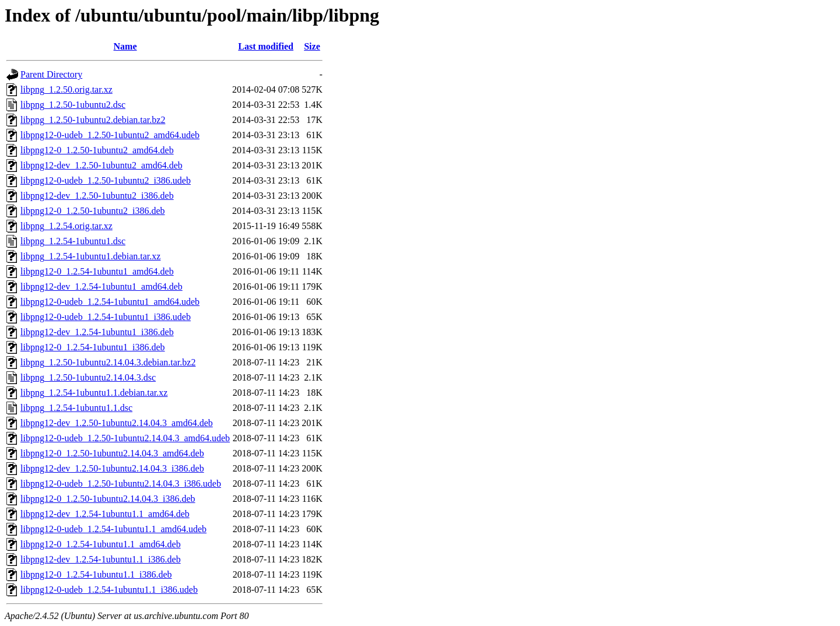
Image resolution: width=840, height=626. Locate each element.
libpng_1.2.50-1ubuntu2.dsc (73, 105)
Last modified (266, 46)
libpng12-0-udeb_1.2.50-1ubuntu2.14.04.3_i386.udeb (121, 483)
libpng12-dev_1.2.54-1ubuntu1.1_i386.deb (101, 559)
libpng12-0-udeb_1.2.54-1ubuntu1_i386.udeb (106, 317)
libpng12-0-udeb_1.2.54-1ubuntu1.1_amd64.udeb (113, 529)
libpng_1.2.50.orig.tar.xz (66, 89)
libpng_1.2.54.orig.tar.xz (66, 226)
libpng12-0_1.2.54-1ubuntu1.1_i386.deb (96, 574)
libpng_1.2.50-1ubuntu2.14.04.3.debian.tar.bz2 (108, 362)
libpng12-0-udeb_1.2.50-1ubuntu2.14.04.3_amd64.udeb (125, 438)
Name (125, 46)
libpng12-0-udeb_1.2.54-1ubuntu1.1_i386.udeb (109, 590)
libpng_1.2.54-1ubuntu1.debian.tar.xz (90, 256)
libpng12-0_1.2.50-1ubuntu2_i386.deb (93, 211)
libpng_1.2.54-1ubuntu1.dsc (73, 241)
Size (312, 46)
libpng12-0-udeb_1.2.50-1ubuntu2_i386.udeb (106, 180)
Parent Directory (51, 74)
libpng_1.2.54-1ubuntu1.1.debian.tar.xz (94, 393)
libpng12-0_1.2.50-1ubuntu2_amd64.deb (97, 150)
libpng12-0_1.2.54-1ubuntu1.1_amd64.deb (101, 544)
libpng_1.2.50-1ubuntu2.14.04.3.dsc (88, 377)
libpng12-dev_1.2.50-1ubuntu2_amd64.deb (101, 165)
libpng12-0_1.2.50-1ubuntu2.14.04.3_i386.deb (108, 499)
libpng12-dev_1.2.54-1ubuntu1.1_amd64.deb (105, 514)
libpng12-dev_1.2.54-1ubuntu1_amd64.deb (101, 286)
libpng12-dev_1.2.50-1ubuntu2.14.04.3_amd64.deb (117, 423)
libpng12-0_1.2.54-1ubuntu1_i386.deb (93, 347)
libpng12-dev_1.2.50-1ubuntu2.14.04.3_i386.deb (112, 468)
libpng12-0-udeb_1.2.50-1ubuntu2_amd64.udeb (110, 135)
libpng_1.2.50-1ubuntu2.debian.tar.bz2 (93, 120)
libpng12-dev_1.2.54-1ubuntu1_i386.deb (97, 332)
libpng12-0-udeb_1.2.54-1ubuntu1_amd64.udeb (110, 302)
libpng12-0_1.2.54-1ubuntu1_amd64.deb (97, 271)
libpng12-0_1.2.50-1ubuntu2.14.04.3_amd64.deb (112, 453)
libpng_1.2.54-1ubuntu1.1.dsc (76, 408)
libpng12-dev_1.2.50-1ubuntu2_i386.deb (97, 196)
